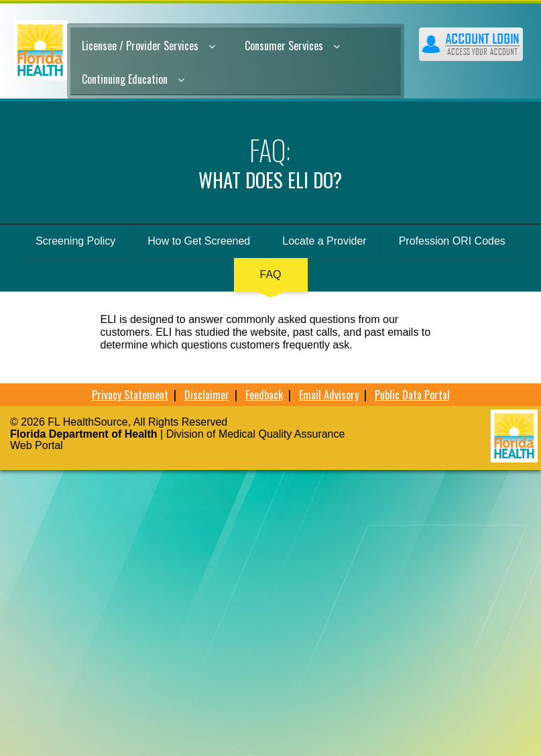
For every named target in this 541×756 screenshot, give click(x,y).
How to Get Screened (199, 241)
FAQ (270, 274)
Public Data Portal (412, 395)
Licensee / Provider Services (148, 46)
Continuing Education (133, 79)
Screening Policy (75, 241)
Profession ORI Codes (452, 241)
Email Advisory (329, 395)
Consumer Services (292, 46)
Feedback (264, 395)
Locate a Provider (324, 241)
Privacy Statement (130, 395)
